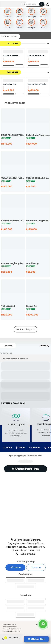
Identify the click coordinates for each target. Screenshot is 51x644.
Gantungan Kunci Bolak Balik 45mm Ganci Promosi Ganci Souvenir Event (38, 178)
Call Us (36, 567)
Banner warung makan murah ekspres (38, 221)
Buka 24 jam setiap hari (26, 550)
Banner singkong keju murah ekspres (13, 263)
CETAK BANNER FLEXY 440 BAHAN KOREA (12, 56)
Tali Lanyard (8, 306)
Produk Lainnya (26, 329)
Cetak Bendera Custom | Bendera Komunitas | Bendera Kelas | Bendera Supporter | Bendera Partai (37, 56)
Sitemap (34, 448)
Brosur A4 (31, 306)
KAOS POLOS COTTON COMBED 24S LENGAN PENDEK (12, 84)
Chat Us (16, 567)
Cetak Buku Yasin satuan (37, 84)
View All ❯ (45, 346)
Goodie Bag (32, 263)
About (20, 448)
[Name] (42, 4)
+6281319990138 (26, 554)
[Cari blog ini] (35, 4)
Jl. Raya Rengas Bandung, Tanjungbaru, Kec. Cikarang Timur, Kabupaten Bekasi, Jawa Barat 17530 (26, 543)
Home (7, 448)
